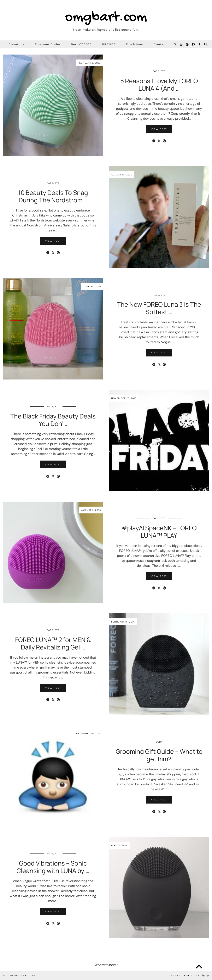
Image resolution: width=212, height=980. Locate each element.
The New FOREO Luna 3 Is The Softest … (159, 308)
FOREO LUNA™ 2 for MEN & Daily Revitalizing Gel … (53, 643)
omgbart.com (106, 18)
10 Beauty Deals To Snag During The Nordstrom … (53, 196)
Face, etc (159, 71)
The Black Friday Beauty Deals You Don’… (53, 420)
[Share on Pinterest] (164, 141)
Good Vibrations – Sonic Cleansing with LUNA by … (53, 867)
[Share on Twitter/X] (159, 141)
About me (17, 44)
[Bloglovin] (200, 44)
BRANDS (109, 44)
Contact (160, 44)
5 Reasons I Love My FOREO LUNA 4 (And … (159, 85)
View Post (159, 129)
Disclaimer (135, 44)
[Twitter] (175, 44)
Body (159, 742)
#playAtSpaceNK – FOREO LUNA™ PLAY (159, 532)
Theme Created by (190, 975)
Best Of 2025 (81, 44)
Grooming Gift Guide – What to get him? (159, 755)
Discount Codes (48, 44)
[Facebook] (194, 44)
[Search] (206, 44)
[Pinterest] (187, 44)
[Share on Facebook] (154, 141)
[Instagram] (181, 44)
